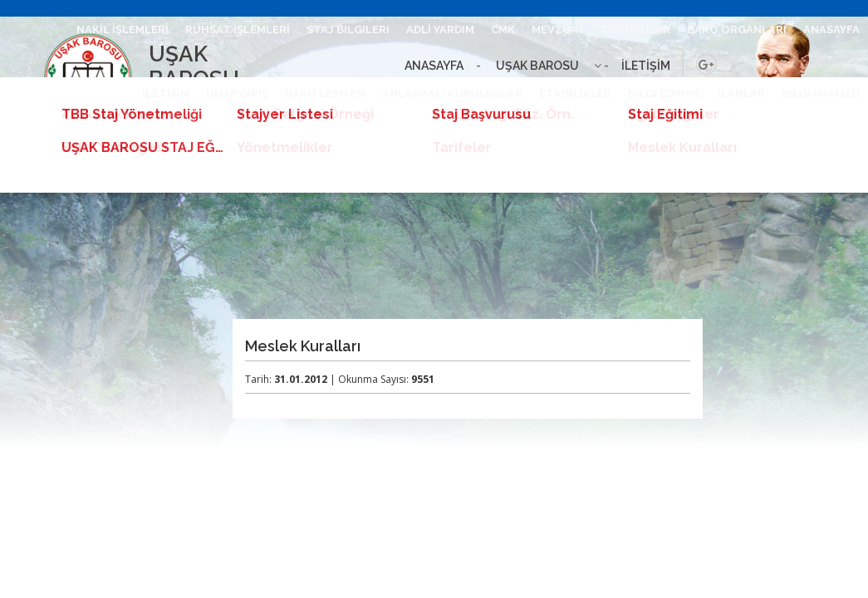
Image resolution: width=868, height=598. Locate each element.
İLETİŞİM (166, 93)
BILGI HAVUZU (821, 93)
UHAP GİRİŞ (237, 93)
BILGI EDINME (664, 93)
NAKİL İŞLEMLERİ (123, 29)
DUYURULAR (636, 29)
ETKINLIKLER (575, 93)
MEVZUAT (559, 29)
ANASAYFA (831, 29)
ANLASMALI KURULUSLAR (452, 93)
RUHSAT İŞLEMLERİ (238, 29)
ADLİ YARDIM (440, 29)
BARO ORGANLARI (737, 29)
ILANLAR (741, 93)
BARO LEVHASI (325, 93)
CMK (503, 29)
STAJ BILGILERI (348, 29)
